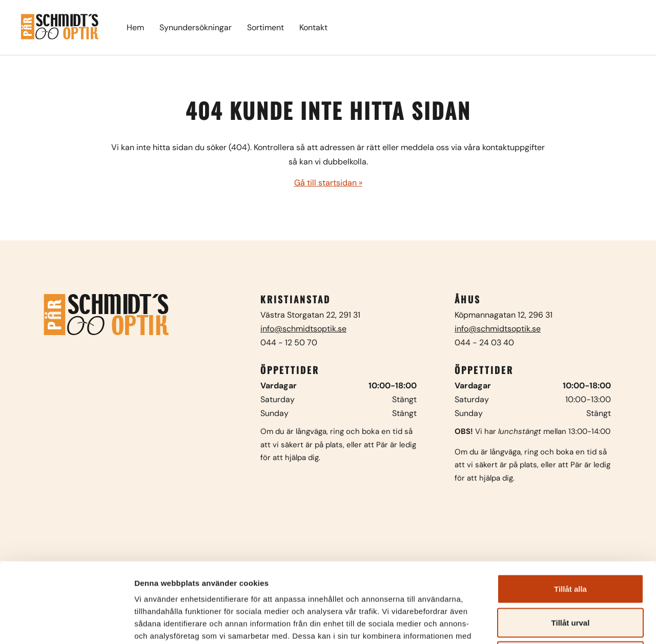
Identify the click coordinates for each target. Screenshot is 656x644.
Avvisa (570, 577)
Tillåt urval (571, 543)
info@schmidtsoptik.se (303, 329)
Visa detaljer (557, 624)
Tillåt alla (570, 510)
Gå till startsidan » (328, 183)
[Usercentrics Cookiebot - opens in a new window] (66, 624)
